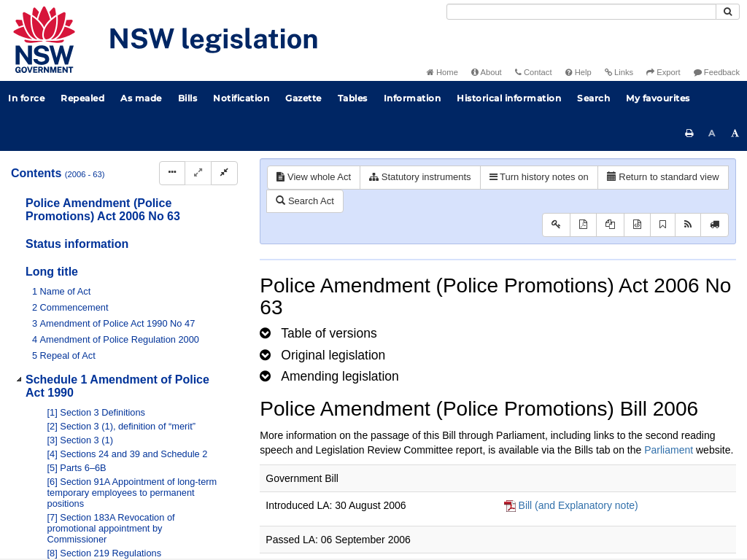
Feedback (717, 72)
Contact (534, 72)
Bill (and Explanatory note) (578, 505)
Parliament (669, 450)
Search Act (305, 201)
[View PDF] (583, 225)
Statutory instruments (420, 177)
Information (413, 98)
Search (593, 98)
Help (578, 72)
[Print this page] (689, 133)
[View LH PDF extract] (610, 225)
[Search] (581, 12)
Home (442, 72)
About (487, 72)
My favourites (658, 98)
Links (619, 72)
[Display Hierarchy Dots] (172, 173)
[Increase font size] (735, 133)
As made (141, 98)
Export (663, 72)
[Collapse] (224, 173)
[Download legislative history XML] (637, 225)
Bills (188, 98)
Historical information (509, 98)
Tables (353, 98)
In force (26, 98)
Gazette (303, 98)
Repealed (82, 98)
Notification (241, 98)
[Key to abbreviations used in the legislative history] (556, 225)
